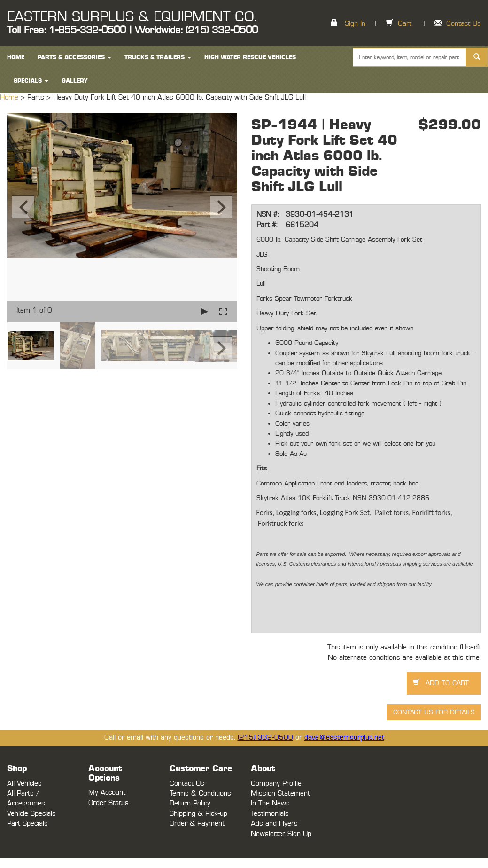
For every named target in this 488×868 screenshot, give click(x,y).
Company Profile (276, 784)
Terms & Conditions (200, 794)
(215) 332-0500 (265, 738)
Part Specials (27, 824)
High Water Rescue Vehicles (250, 57)
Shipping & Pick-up (198, 814)
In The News (270, 803)
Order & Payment (197, 824)
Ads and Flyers (274, 824)
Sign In (355, 24)
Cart (405, 24)
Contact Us (464, 24)
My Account (107, 793)
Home (10, 98)
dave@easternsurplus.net (344, 738)
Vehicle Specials (31, 814)
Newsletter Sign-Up (281, 834)
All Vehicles (24, 784)
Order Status (108, 803)
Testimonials (270, 814)
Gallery (75, 81)
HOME (16, 57)
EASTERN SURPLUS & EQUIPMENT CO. (132, 17)
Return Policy (190, 803)
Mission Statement (280, 794)
